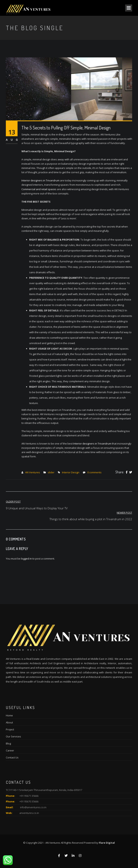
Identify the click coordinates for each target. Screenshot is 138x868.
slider (51, 472)
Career (10, 750)
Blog (8, 743)
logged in (26, 559)
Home (9, 715)
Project (10, 729)
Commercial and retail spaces (39, 189)
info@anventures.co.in (33, 807)
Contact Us (12, 757)
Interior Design (71, 472)
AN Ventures (33, 472)
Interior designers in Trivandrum (40, 180)
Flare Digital (107, 843)
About (9, 722)
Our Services (13, 736)
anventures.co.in (29, 813)
